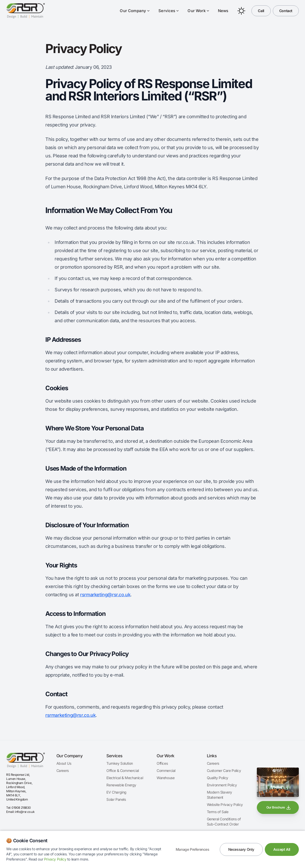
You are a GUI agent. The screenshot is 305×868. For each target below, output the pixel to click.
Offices (162, 763)
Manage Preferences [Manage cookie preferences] (193, 849)
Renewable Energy (121, 785)
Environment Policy (222, 785)
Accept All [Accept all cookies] (282, 849)
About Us (64, 763)
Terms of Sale (218, 812)
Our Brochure (279, 807)
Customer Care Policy (224, 771)
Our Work (198, 11)
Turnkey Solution (120, 763)
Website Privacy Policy (225, 805)
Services (169, 11)
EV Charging (116, 792)
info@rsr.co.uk (25, 812)
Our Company (135, 11)
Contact (286, 11)
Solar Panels (116, 799)
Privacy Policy (55, 859)
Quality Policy (218, 778)
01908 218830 (21, 808)
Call (261, 11)
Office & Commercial (122, 771)
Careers (63, 771)
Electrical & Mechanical (125, 778)
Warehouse (166, 778)
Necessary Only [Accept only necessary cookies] (241, 849)
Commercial (166, 771)
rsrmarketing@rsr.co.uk (105, 595)
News (223, 11)
